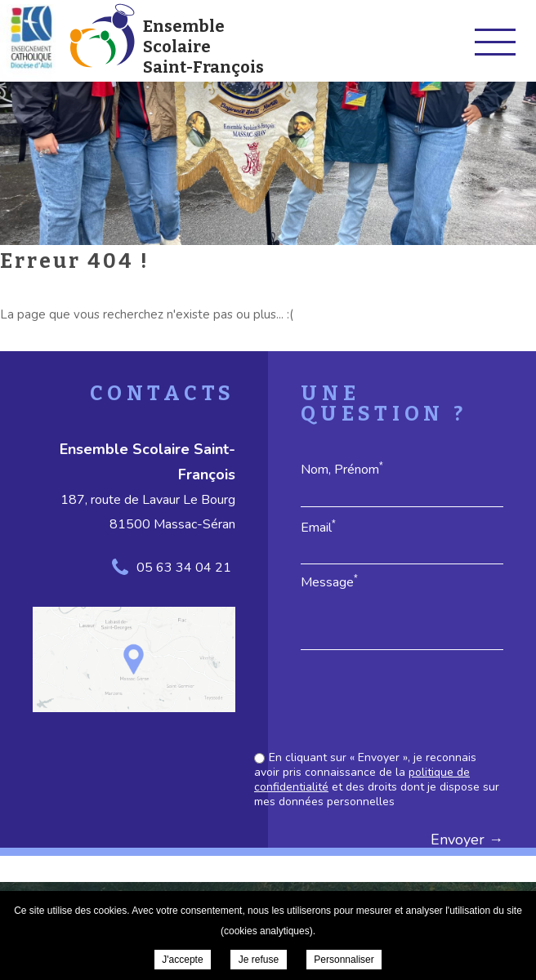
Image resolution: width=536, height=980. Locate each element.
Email (318, 527)
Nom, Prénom (342, 469)
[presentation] (379, 702)
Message (329, 582)
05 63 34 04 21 (184, 568)
